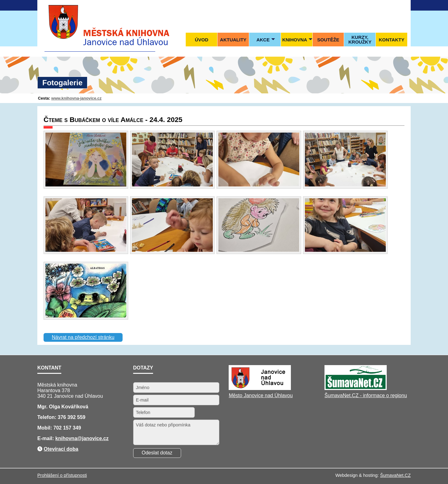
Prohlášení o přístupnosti (62, 475)
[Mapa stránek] (392, 5)
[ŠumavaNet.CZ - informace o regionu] (356, 388)
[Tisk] (404, 5)
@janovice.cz (93, 438)
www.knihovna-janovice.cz (77, 98)
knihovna (66, 438)
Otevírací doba (61, 449)
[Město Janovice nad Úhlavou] (260, 388)
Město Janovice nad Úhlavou (261, 395)
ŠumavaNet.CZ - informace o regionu (366, 395)
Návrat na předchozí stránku (83, 337)
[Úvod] (379, 5)
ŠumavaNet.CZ (395, 475)
